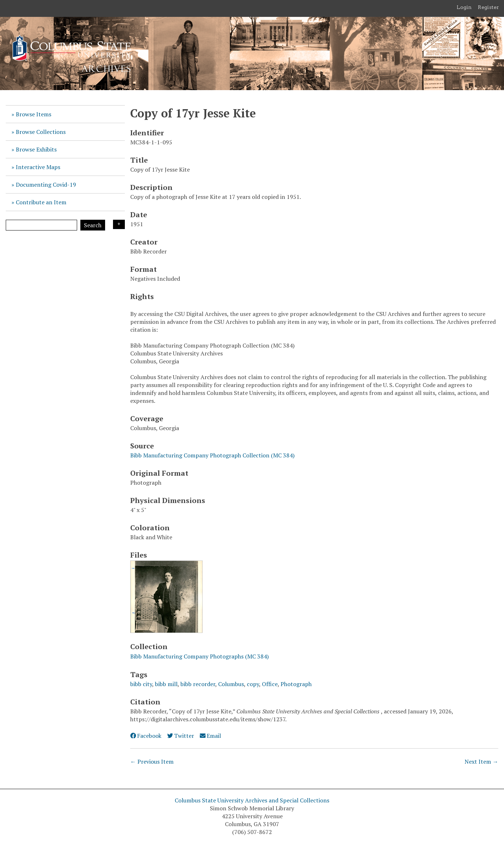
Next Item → (481, 762)
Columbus (231, 684)
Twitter (181, 736)
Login (464, 7)
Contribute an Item (41, 202)
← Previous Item (152, 762)
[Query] (41, 225)
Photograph (296, 684)
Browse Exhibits (36, 149)
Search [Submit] (93, 225)
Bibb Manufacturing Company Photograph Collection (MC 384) (212, 455)
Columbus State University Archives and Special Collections (252, 800)
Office (270, 684)
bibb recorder (198, 684)
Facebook (146, 736)
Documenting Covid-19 (46, 185)
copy (253, 684)
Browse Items (34, 114)
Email (210, 736)
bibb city (141, 684)
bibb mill (166, 684)
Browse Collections (41, 132)
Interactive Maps (38, 167)
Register (488, 7)
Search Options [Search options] (119, 224)
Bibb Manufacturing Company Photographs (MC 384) (199, 656)
